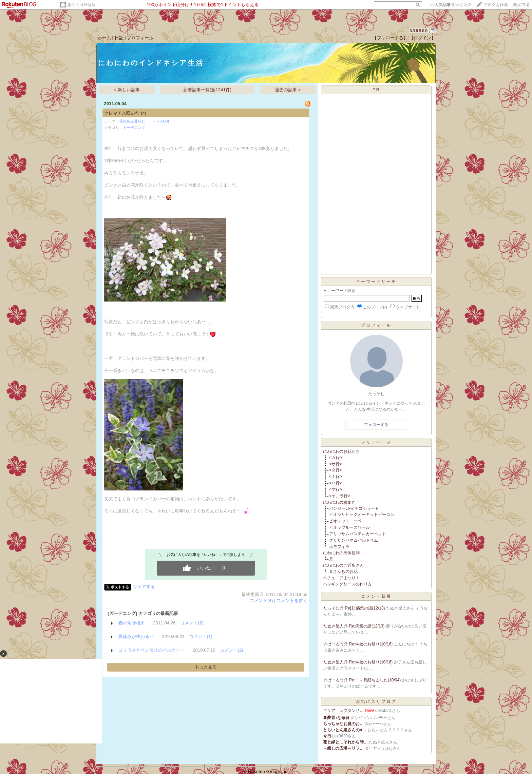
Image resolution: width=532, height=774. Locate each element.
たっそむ (331, 608)
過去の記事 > (288, 90)
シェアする (144, 587)
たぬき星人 (334, 626)
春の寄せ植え (132, 623)
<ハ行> (336, 483)
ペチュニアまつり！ (341, 578)
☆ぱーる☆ (334, 644)
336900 (419, 31)
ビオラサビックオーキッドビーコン (362, 515)
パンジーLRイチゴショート (354, 508)
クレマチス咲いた (122, 113)
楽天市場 (521, 5)
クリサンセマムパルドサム (354, 540)
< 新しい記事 (127, 90)
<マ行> (336, 489)
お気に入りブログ (376, 701)
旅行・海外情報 (81, 5)
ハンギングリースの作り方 (347, 584)
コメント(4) (261, 601)
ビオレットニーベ (345, 521)
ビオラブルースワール (349, 527)
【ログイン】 (422, 38)
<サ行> (336, 464)
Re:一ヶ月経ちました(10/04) (376, 680)
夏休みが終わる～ (136, 636)
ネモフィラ (339, 547)
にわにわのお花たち (341, 451)
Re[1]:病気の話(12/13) (366, 608)
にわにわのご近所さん (343, 565)
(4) (144, 113)
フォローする (376, 425)
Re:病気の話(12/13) (367, 626)
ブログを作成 (496, 5)
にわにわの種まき (339, 502)
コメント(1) (201, 636)
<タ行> (336, 470)
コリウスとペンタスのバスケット (151, 650)
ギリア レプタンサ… (343, 711)
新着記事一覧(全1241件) (207, 90)
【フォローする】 (390, 38)
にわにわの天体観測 (341, 553)
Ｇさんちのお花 (343, 572)
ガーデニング (134, 128)
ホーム (104, 38)
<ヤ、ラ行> (340, 496)
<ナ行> (336, 477)
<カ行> (336, 458)
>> (451, 5)
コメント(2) (192, 623)
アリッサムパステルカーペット (358, 534)
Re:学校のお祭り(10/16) (372, 644)
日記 (119, 38)
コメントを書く (292, 601)
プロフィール (140, 38)
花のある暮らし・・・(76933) (144, 121)
